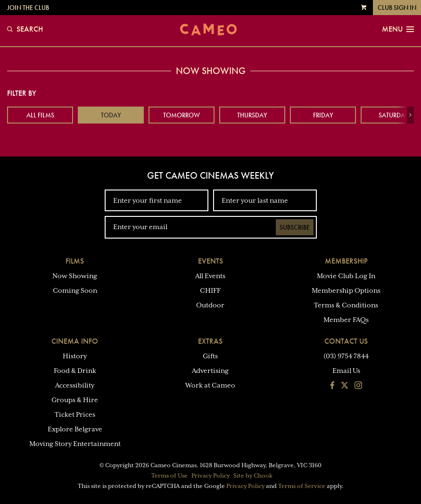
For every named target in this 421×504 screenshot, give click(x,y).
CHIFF (210, 290)
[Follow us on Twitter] (345, 386)
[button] (410, 115)
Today (111, 115)
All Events (210, 276)
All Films (40, 115)
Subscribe (295, 227)
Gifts (210, 356)
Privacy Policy (210, 476)
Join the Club (28, 8)
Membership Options (346, 290)
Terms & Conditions (346, 305)
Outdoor (210, 305)
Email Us (346, 371)
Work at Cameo (210, 385)
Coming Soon (75, 290)
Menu (398, 29)
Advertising (210, 371)
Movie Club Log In (346, 276)
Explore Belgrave (75, 429)
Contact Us (346, 341)
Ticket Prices (75, 414)
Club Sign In (397, 8)
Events (210, 261)
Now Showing (75, 276)
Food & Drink (75, 371)
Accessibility (75, 385)
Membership (346, 261)
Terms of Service (302, 486)
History (75, 356)
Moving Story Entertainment (75, 444)
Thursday (252, 115)
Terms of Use (169, 476)
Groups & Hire (75, 400)
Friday (323, 115)
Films (75, 261)
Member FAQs (346, 320)
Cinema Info (75, 341)
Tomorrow (182, 115)
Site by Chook (253, 476)
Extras (210, 341)
